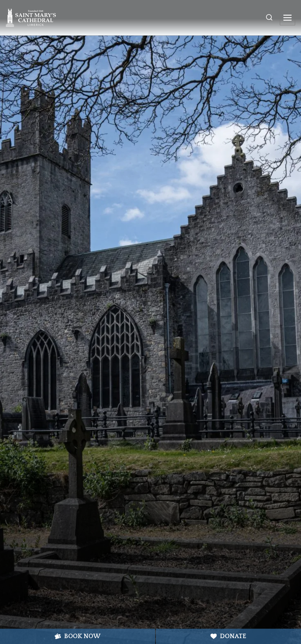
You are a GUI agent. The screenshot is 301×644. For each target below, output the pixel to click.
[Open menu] (287, 18)
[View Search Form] (269, 18)
